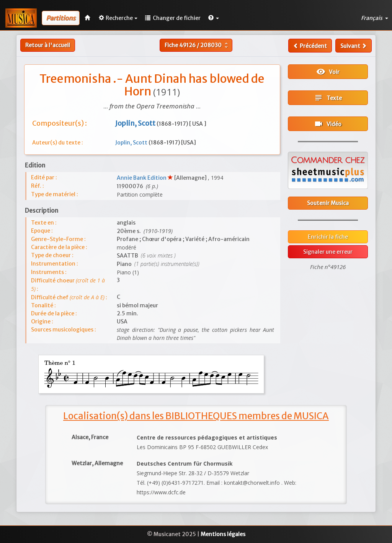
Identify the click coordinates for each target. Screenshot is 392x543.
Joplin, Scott (132, 143)
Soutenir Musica (328, 203)
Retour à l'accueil (48, 45)
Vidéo (328, 124)
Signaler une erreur (328, 252)
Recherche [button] (118, 18)
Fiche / (197, 45)
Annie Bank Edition (142, 178)
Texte (328, 98)
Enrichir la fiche (328, 237)
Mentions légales (223, 534)
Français (375, 18)
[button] (214, 18)
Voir (328, 72)
